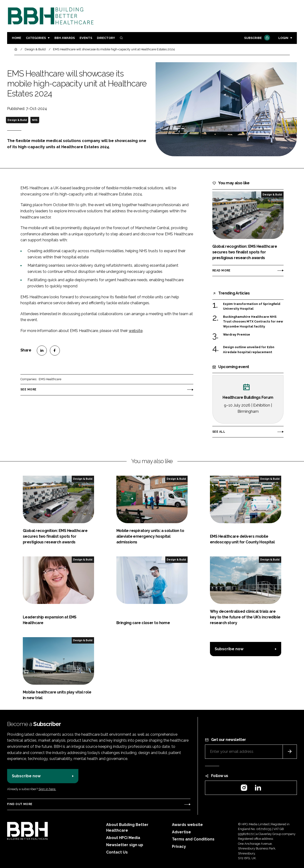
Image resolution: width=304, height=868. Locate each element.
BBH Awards (65, 38)
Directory (106, 38)
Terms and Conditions (193, 839)
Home (17, 38)
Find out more (20, 804)
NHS (35, 120)
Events (86, 38)
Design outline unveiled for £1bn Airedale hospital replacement (249, 350)
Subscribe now (229, 649)
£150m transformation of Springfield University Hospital (252, 306)
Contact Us (117, 852)
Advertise (181, 832)
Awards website (187, 825)
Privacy (179, 847)
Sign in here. (47, 789)
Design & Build (17, 120)
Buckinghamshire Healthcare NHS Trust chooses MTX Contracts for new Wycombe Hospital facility (253, 322)
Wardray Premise (237, 334)
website (136, 331)
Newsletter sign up (125, 845)
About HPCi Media (123, 838)
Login (283, 38)
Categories (36, 38)
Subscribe (256, 38)
